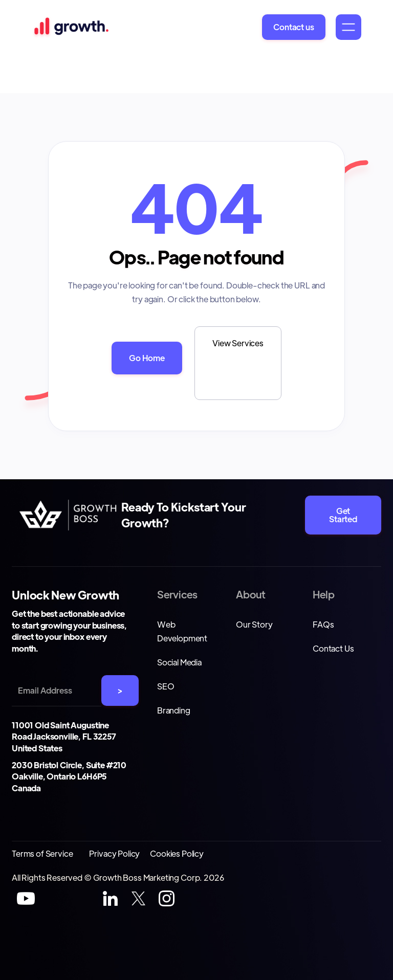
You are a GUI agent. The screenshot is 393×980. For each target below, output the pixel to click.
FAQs (323, 624)
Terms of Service (42, 853)
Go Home (147, 358)
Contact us (293, 27)
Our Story (254, 624)
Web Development (182, 631)
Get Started (343, 515)
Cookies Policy (177, 853)
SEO (166, 686)
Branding (174, 710)
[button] (348, 27)
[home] (70, 27)
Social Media (179, 662)
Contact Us (333, 648)
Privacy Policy (114, 853)
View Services (238, 343)
